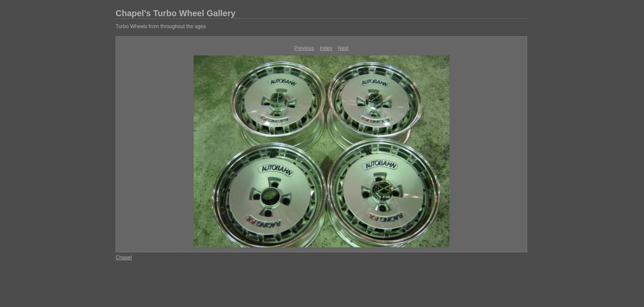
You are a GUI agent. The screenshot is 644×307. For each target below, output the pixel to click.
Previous (304, 48)
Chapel (124, 258)
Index (326, 48)
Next (344, 48)
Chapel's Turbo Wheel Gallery (176, 13)
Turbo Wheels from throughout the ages (161, 26)
